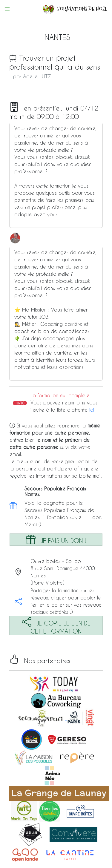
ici (92, 410)
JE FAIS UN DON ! (56, 539)
